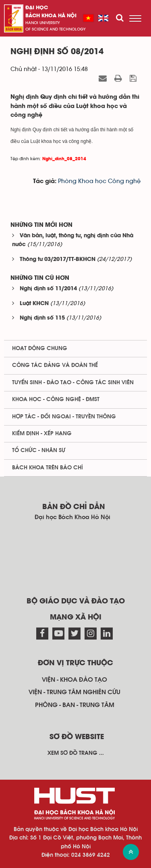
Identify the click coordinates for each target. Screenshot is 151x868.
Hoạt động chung (40, 348)
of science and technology (56, 29)
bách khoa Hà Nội (51, 16)
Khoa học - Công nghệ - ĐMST (56, 399)
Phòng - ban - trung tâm (75, 705)
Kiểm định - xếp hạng (42, 434)
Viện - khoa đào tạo (74, 680)
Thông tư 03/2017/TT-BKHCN (58, 260)
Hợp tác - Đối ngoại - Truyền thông (64, 417)
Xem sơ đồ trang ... (76, 753)
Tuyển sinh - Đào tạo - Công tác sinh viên (73, 383)
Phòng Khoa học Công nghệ (99, 181)
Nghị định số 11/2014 (48, 289)
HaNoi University (43, 23)
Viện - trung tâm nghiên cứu (74, 692)
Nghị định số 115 (42, 318)
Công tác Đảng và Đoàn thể (55, 365)
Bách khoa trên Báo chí (48, 468)
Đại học (37, 8)
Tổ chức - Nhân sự (39, 450)
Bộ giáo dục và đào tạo (76, 601)
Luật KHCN (34, 304)
